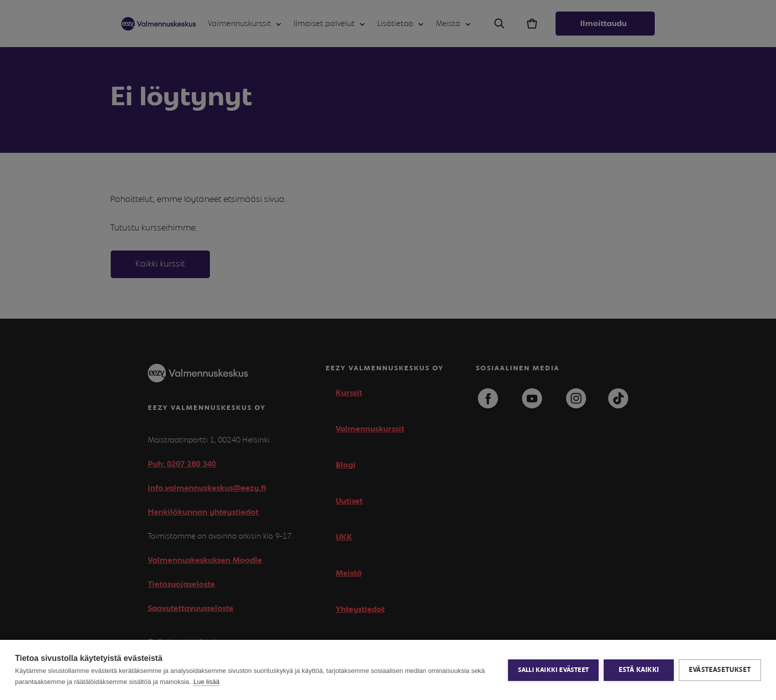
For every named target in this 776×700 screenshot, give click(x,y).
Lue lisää (206, 682)
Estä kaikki (639, 670)
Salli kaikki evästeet (553, 670)
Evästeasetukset (720, 670)
